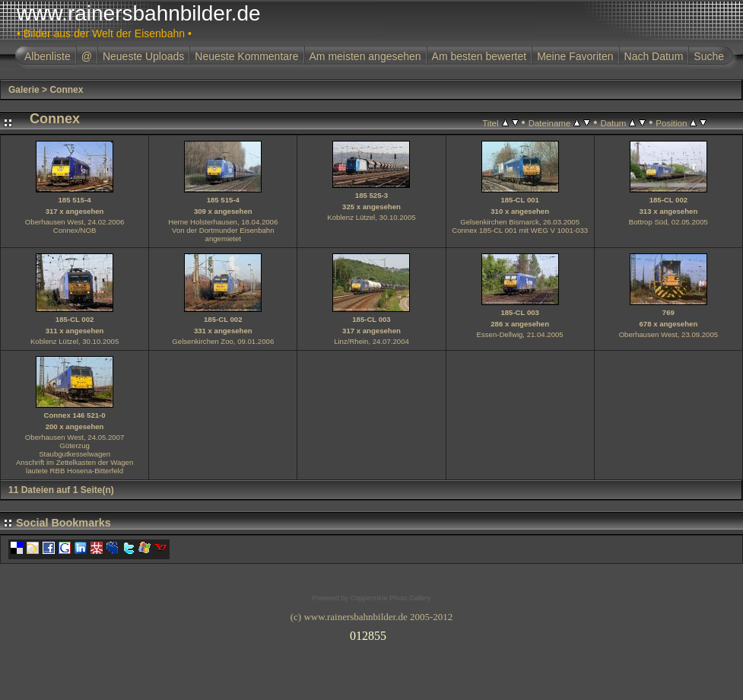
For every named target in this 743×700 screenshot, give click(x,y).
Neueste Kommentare (246, 56)
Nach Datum (654, 56)
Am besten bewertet (479, 56)
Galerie (24, 90)
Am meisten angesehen (365, 56)
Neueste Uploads (143, 56)
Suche (709, 56)
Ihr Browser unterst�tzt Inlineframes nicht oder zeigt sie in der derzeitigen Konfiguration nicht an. (372, 633)
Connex (66, 90)
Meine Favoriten (575, 56)
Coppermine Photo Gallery (390, 598)
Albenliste (48, 56)
